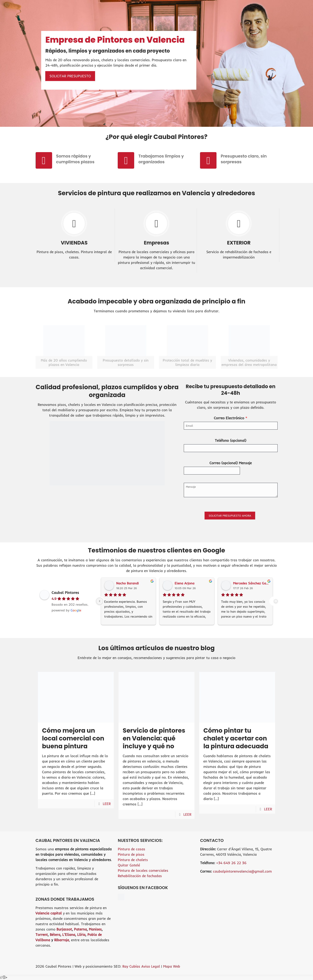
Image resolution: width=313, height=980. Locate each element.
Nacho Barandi (127, 583)
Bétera (55, 935)
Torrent (42, 935)
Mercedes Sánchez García (251, 583)
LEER (107, 804)
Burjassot (64, 929)
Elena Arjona (185, 583)
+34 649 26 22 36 (231, 863)
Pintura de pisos (131, 854)
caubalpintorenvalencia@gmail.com (242, 871)
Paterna (80, 929)
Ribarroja (62, 940)
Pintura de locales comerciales (143, 870)
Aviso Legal (151, 966)
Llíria (81, 935)
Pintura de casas (131, 849)
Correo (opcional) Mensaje (231, 463)
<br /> (239, 893)
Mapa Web (172, 966)
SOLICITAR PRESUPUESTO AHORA (230, 516)
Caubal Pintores (65, 593)
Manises (95, 929)
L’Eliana (69, 935)
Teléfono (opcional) (231, 440)
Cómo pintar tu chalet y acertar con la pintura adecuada (236, 738)
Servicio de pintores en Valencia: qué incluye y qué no (154, 738)
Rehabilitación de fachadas (140, 876)
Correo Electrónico (231, 418)
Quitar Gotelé (129, 865)
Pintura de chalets (133, 860)
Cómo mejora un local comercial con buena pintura (73, 738)
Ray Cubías (131, 966)
